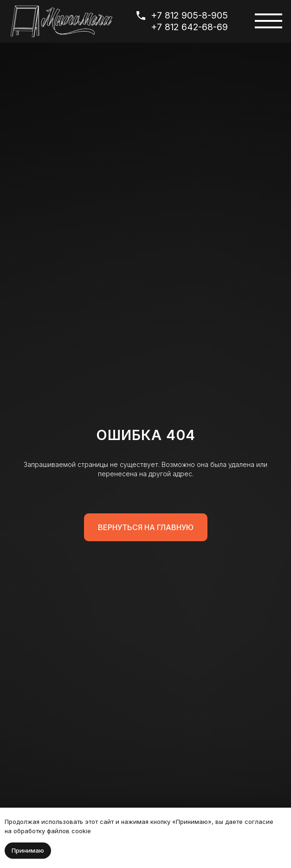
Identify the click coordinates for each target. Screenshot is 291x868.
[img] (61, 21)
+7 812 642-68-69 (189, 27)
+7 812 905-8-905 (189, 15)
